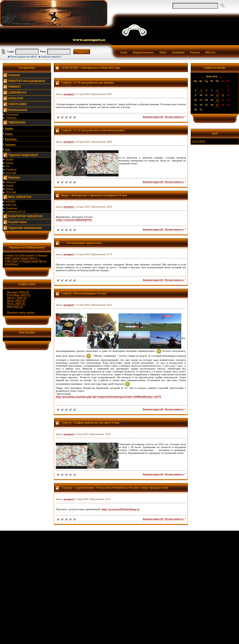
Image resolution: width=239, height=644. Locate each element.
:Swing (9, 163)
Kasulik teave (18, 222)
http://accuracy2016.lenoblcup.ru (120, 509)
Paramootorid (18, 110)
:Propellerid (12, 115)
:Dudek (9, 159)
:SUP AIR (11, 173)
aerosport (69, 94)
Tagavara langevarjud (23, 155)
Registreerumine (143, 52)
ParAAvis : (11, 139)
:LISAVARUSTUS (15, 212)
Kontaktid (178, 52)
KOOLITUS (16, 98)
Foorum (195, 52)
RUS (202, 141)
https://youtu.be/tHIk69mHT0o (74, 220)
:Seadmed (11, 208)
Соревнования (85, 488)
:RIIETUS (11, 205)
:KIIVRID (10, 202)
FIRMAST (15, 87)
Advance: (11, 144)
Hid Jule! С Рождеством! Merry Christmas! (26, 263)
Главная (67, 488)
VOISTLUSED (18, 104)
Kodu (124, 52)
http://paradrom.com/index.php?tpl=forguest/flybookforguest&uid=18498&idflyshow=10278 (108, 397)
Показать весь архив (21, 312)
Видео (65, 195)
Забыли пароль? (51, 57)
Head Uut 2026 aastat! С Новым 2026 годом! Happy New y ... (26, 257)
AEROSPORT (70, 68)
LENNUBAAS (17, 93)
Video (163, 52)
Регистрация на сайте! (24, 57)
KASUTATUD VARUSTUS (25, 216)
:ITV (7, 166)
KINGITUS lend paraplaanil (27, 81)
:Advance (11, 182)
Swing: (9, 134)
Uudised (14, 75)
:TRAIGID (11, 118)
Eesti (196, 141)
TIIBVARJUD (17, 123)
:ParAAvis (11, 170)
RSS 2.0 (210, 52)
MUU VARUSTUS (20, 197)
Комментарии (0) (153, 117)
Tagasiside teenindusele (25, 228)
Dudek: (9, 128)
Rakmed (14, 178)
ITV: (8, 150)
